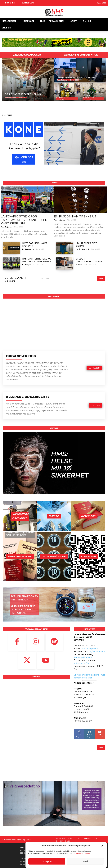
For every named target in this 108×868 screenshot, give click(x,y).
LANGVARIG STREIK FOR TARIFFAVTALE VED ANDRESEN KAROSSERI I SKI (24, 220)
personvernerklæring (81, 853)
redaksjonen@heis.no (84, 663)
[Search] (101, 278)
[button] (102, 846)
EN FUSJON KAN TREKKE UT (75, 216)
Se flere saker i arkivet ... (15, 280)
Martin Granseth (82, 249)
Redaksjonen (7, 227)
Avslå (85, 861)
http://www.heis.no (96, 651)
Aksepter (47, 861)
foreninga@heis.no (90, 648)
